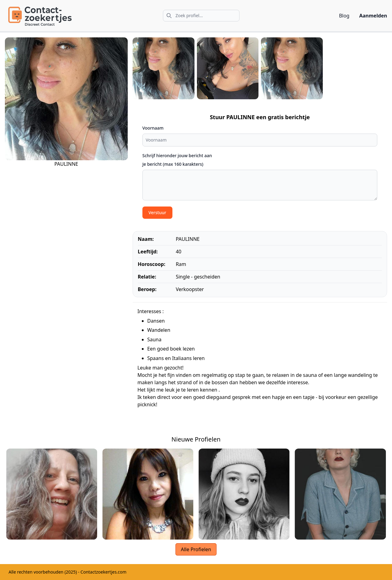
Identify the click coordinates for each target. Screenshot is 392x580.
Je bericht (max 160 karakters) (173, 164)
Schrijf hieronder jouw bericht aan (177, 155)
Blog (344, 16)
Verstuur (157, 212)
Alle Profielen (196, 549)
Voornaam (153, 128)
